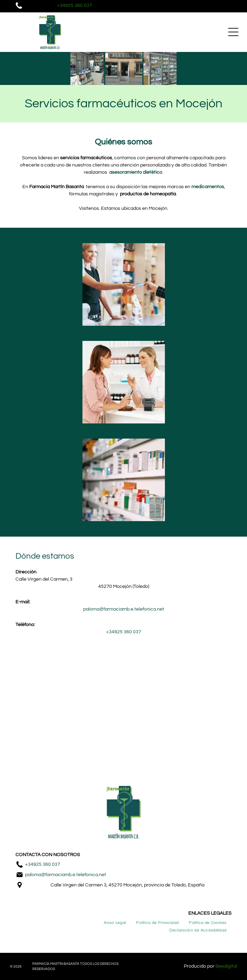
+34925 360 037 (43, 864)
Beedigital (226, 966)
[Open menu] (233, 32)
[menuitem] (115, 923)
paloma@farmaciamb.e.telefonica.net (66, 875)
